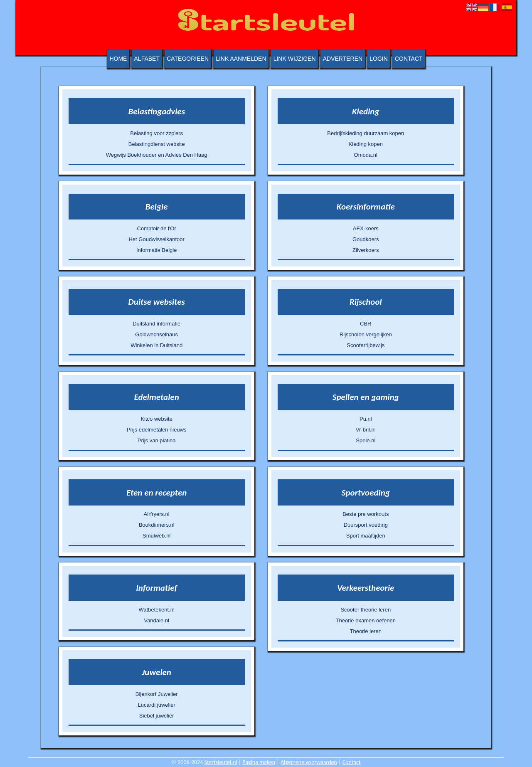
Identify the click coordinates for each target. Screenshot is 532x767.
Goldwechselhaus (156, 334)
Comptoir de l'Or (157, 228)
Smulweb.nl (156, 536)
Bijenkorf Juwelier (157, 694)
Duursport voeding (366, 525)
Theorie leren (366, 631)
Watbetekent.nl (157, 610)
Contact (409, 59)
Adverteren (343, 59)
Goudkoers (366, 239)
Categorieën (188, 59)
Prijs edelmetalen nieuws (157, 430)
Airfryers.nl (157, 514)
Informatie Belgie (157, 250)
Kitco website (156, 419)
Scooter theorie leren (366, 610)
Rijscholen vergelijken (366, 334)
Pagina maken (259, 762)
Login (379, 59)
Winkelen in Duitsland (156, 345)
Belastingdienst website (157, 144)
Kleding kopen (366, 144)
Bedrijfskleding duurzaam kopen (366, 133)
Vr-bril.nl (366, 430)
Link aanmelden (241, 59)
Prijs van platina (157, 440)
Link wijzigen (295, 59)
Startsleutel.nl (221, 762)
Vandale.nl (156, 620)
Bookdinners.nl (157, 525)
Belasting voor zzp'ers (156, 133)
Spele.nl (366, 440)
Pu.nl (366, 419)
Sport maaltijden (366, 536)
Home (118, 59)
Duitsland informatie (156, 324)
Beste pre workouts (366, 514)
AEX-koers (366, 228)
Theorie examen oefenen (366, 620)
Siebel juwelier (157, 716)
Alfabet (147, 59)
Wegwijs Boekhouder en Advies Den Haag (157, 155)
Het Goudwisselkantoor (156, 239)
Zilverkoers (366, 250)
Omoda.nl (366, 155)
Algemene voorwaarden (309, 762)
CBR (366, 324)
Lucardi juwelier (157, 705)
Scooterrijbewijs (366, 345)
